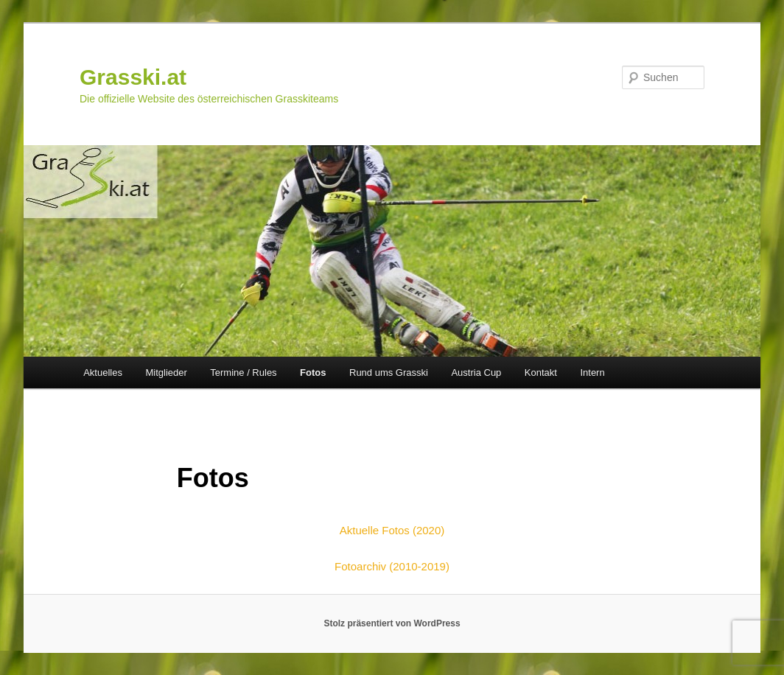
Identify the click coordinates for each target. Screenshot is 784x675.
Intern (592, 373)
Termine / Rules (243, 373)
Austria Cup (476, 373)
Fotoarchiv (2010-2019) (392, 566)
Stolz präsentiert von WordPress (392, 623)
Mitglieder (166, 373)
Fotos (313, 373)
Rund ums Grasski (389, 373)
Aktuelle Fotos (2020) (392, 530)
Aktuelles (103, 373)
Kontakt (541, 373)
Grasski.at (133, 77)
